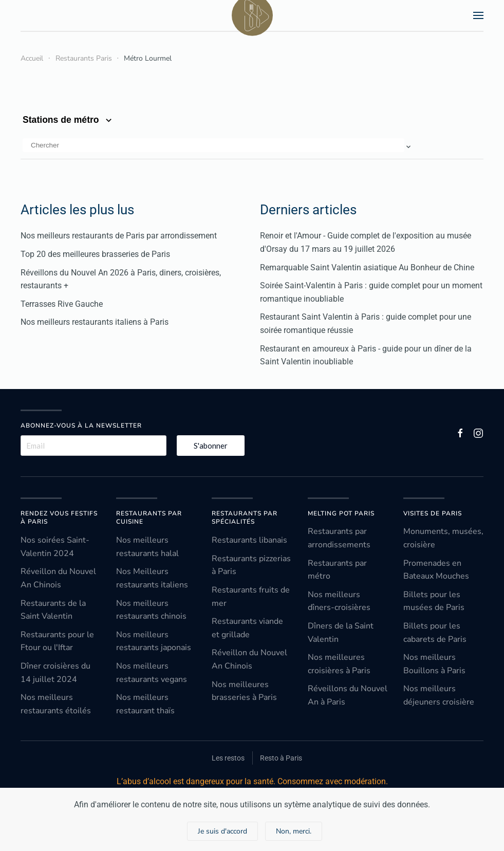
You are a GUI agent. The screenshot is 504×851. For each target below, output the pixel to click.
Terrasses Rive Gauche (62, 304)
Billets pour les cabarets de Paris (435, 633)
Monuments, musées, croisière (443, 538)
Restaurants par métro (337, 570)
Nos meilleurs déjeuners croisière (439, 695)
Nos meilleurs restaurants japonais (154, 641)
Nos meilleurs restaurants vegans (152, 673)
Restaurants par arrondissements (339, 538)
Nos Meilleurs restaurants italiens (152, 578)
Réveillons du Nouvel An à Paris (348, 695)
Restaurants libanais (249, 540)
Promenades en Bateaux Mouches (436, 570)
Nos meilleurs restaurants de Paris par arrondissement (119, 236)
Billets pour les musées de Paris (434, 601)
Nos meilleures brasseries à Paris (244, 691)
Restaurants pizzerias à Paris (251, 565)
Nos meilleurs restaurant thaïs (145, 704)
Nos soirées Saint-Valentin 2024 (55, 547)
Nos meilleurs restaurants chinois (151, 610)
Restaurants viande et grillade (247, 628)
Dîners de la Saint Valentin (341, 633)
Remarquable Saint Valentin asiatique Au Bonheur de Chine (367, 267)
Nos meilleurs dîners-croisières (339, 601)
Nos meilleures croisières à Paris (339, 664)
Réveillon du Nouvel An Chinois (58, 578)
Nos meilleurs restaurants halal (147, 547)
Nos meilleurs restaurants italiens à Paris (95, 322)
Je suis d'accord (222, 831)
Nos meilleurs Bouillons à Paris (434, 664)
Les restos (228, 758)
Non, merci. (294, 831)
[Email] (94, 446)
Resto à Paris (281, 758)
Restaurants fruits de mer (251, 597)
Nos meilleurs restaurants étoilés (56, 704)
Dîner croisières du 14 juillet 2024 (55, 673)
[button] (478, 15)
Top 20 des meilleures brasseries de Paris (95, 254)
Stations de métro (68, 120)
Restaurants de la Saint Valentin (53, 610)
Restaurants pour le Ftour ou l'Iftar (57, 641)
